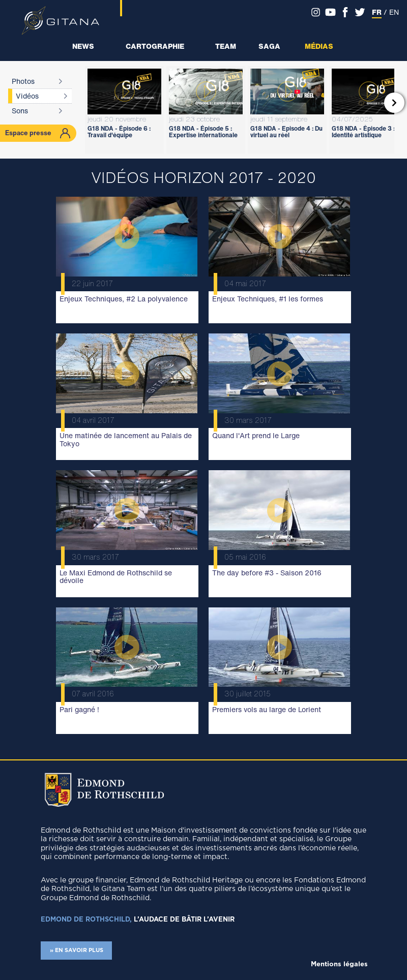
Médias (319, 46)
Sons (20, 111)
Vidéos (27, 96)
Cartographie (155, 46)
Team (226, 46)
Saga (269, 46)
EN (394, 12)
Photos (23, 81)
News (83, 46)
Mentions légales (339, 964)
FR (377, 12)
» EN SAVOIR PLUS (77, 950)
